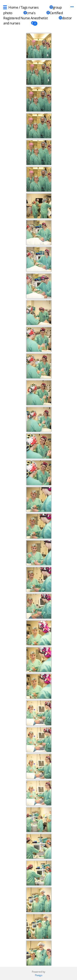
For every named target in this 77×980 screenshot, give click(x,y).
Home (13, 7)
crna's (31, 13)
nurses (33, 7)
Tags (24, 7)
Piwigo (39, 975)
